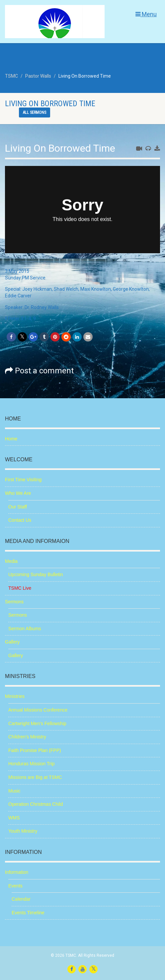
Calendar (21, 899)
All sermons (35, 113)
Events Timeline (28, 913)
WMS (14, 818)
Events (15, 886)
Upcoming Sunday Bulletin (36, 574)
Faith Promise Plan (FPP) (35, 750)
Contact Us (20, 520)
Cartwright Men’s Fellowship (37, 723)
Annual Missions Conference (38, 710)
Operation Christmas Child (36, 804)
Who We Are (18, 493)
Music (14, 791)
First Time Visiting (23, 480)
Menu (146, 14)
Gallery (12, 642)
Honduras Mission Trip (31, 764)
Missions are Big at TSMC (35, 777)
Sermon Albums (25, 629)
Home (11, 439)
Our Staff (18, 507)
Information (17, 872)
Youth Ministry (23, 831)
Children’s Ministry (27, 737)
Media (11, 561)
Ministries (15, 696)
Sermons (14, 602)
